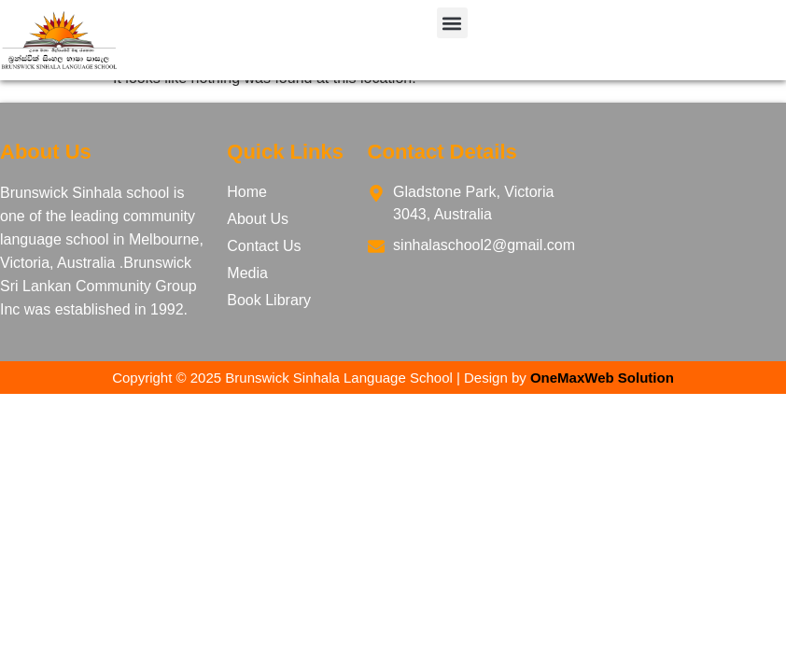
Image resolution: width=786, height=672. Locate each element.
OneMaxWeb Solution (602, 378)
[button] (452, 23)
